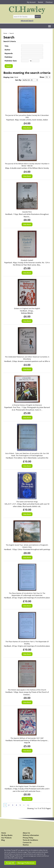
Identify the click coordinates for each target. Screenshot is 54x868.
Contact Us (27, 842)
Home (5, 33)
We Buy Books (7, 835)
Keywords (9, 53)
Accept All (10, 863)
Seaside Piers (27, 212)
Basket (41, 2)
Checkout (49, 2)
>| (28, 805)
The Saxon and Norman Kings (27, 502)
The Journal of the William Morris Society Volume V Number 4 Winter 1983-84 (27, 165)
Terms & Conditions (30, 840)
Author (7, 50)
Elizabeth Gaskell (27, 260)
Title (7, 46)
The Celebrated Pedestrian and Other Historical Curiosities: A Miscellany (27, 358)
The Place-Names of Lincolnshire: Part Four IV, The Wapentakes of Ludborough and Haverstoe (27, 594)
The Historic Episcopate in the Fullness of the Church (27, 690)
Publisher (8, 57)
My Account (31, 2)
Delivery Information (31, 835)
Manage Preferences (26, 863)
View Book (27, 128)
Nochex (26, 845)
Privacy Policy (28, 838)
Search (12, 33)
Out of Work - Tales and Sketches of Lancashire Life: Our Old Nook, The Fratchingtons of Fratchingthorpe (27, 454)
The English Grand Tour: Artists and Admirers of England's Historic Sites (27, 546)
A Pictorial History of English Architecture (27, 405)
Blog (3, 840)
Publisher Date (11, 61)
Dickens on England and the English (27, 308)
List (12, 77)
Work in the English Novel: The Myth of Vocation (27, 786)
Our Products (6, 838)
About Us (26, 833)
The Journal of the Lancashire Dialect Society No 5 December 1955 (27, 116)
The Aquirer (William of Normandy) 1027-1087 (27, 738)
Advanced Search (27, 21)
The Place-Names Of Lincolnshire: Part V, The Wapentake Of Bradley (27, 643)
